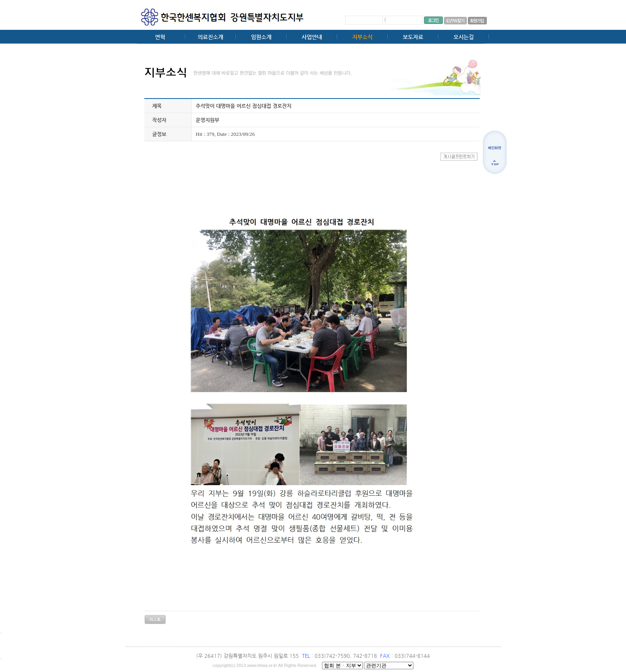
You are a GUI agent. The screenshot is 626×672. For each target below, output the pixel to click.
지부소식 (362, 37)
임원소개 (261, 37)
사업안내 (312, 37)
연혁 (160, 37)
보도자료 (413, 37)
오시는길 (464, 37)
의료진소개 (210, 37)
